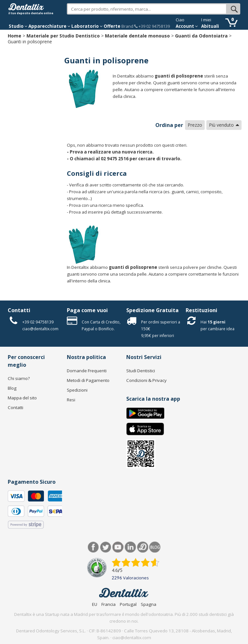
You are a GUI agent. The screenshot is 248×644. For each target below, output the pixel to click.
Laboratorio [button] (87, 26)
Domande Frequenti (87, 371)
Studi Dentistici (141, 371)
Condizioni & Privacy (146, 380)
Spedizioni (77, 390)
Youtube (118, 547)
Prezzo (195, 125)
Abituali (210, 26)
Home (15, 36)
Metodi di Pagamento (88, 380)
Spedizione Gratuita (152, 310)
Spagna (149, 604)
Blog (12, 388)
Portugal (128, 604)
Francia (108, 604)
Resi (71, 400)
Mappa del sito (22, 398)
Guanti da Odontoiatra (201, 36)
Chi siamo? (19, 378)
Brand (127, 26)
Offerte (112, 26)
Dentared (143, 547)
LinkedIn (130, 547)
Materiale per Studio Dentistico (63, 36)
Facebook (93, 547)
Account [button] (187, 26)
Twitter (106, 547)
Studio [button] (18, 26)
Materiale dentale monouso (137, 36)
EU (95, 604)
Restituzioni (201, 310)
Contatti (19, 310)
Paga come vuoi (87, 310)
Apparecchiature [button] (49, 26)
